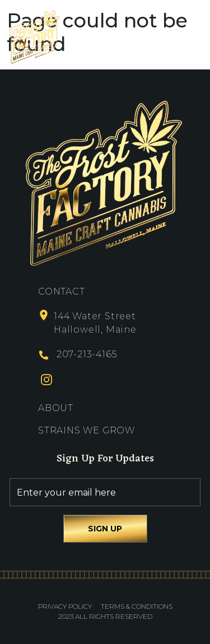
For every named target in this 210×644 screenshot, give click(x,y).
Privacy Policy (65, 606)
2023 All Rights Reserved (105, 616)
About (56, 408)
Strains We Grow (87, 430)
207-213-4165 (87, 354)
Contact (62, 291)
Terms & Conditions (137, 606)
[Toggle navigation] (193, 37)
